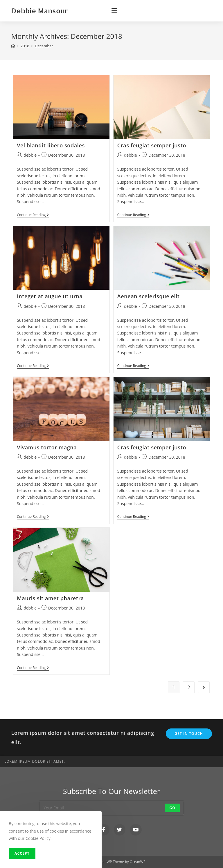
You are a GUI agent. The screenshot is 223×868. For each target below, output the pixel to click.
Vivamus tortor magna (47, 447)
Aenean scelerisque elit (149, 296)
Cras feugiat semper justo (152, 145)
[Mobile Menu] (114, 11)
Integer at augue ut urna (50, 296)
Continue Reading (33, 215)
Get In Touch (189, 734)
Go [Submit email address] (172, 808)
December (44, 46)
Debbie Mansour (39, 11)
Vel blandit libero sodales (51, 145)
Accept (22, 853)
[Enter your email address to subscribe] (111, 808)
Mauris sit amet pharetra (50, 598)
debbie (30, 155)
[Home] (13, 46)
